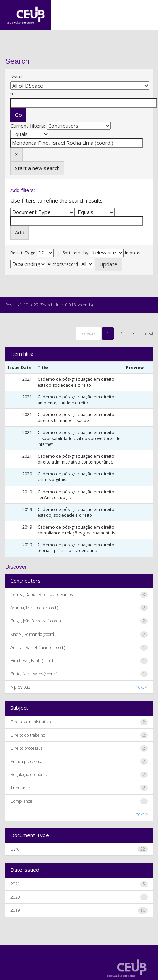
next (149, 334)
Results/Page (23, 253)
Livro (15, 849)
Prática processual (27, 761)
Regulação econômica (30, 775)
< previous (20, 687)
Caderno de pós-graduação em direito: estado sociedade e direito (76, 382)
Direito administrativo (31, 722)
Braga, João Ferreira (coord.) (36, 621)
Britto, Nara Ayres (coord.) (34, 674)
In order (133, 253)
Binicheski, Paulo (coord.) (33, 661)
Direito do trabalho (28, 735)
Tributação (20, 788)
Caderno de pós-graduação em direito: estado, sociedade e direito (76, 512)
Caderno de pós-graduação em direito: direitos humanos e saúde (76, 417)
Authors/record (63, 264)
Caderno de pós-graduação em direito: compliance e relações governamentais (76, 530)
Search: (18, 77)
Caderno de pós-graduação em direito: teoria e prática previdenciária (76, 548)
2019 (15, 910)
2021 (15, 884)
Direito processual (27, 748)
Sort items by (75, 253)
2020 (15, 897)
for (13, 94)
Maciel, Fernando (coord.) (33, 634)
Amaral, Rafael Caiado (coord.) (38, 648)
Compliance (21, 801)
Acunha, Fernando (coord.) (34, 608)
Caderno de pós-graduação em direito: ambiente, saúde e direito (76, 400)
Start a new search (37, 168)
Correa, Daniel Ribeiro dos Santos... (43, 595)
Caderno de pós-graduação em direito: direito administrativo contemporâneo (76, 459)
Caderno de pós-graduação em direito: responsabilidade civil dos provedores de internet (79, 438)
